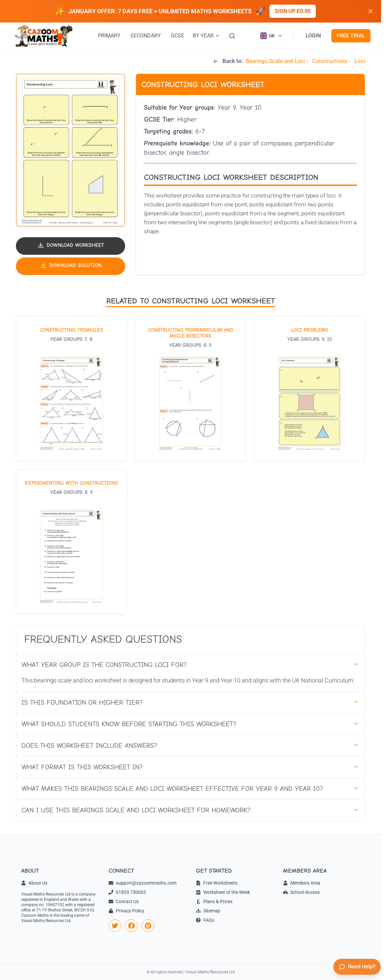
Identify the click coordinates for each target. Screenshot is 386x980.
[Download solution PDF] (71, 266)
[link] (115, 926)
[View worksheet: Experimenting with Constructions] (72, 542)
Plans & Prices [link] (214, 901)
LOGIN (313, 36)
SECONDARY (146, 36)
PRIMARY (109, 36)
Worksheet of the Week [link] (223, 892)
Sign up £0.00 (293, 11)
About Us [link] (34, 883)
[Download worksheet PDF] (71, 246)
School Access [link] (301, 892)
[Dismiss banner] (370, 11)
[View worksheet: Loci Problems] (310, 389)
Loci (360, 61)
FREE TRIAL (351, 36)
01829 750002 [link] (127, 892)
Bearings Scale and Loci (275, 61)
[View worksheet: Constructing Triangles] (72, 389)
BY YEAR (206, 36)
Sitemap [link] (208, 911)
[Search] (232, 36)
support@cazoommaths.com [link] (143, 883)
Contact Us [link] (124, 901)
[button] (71, 150)
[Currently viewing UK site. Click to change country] (271, 36)
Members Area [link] (302, 883)
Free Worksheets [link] (217, 883)
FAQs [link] (205, 920)
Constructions (330, 61)
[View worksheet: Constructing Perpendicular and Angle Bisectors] (191, 389)
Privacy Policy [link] (126, 911)
